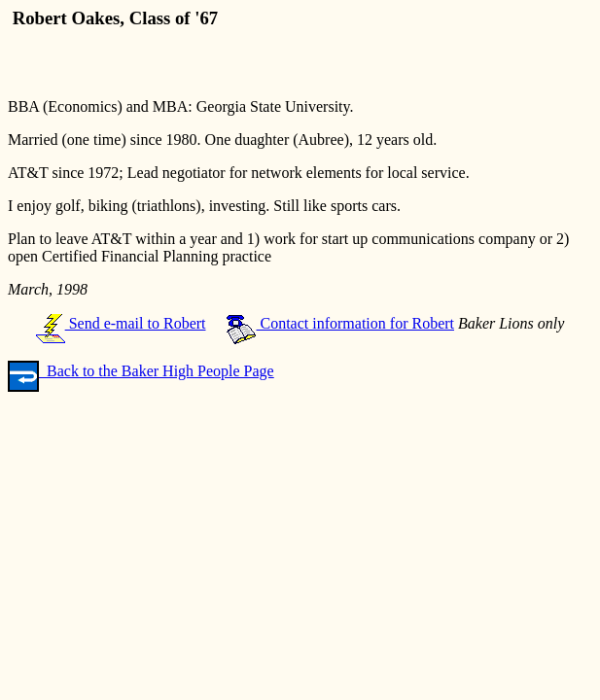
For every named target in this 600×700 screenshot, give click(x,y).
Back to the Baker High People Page (141, 371)
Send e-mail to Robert (121, 323)
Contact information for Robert (340, 323)
